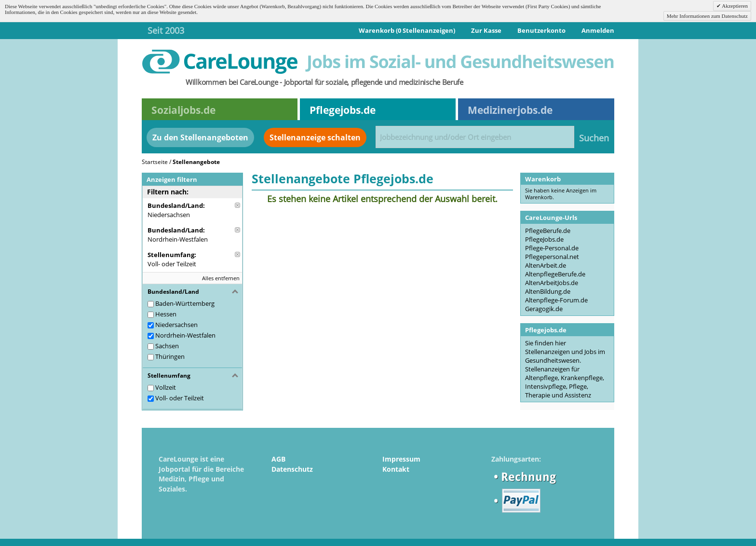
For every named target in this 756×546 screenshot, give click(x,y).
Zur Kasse (486, 30)
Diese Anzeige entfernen (237, 205)
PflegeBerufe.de (548, 231)
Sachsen (167, 346)
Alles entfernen (221, 278)
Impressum (401, 459)
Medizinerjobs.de (510, 110)
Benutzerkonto (541, 30)
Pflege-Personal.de (552, 248)
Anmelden (598, 30)
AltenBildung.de (548, 291)
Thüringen (170, 356)
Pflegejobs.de (343, 110)
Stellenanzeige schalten (315, 137)
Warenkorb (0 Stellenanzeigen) (407, 30)
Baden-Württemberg (185, 303)
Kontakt (396, 469)
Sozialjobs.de (183, 110)
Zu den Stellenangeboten (200, 137)
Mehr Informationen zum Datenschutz (707, 16)
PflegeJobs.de (544, 239)
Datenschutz (292, 469)
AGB (278, 459)
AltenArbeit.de (546, 265)
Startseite (155, 162)
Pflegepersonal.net (552, 257)
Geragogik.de (544, 309)
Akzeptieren (734, 6)
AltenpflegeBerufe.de (555, 274)
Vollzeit (166, 387)
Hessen (166, 314)
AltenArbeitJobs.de (552, 283)
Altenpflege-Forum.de (556, 300)
